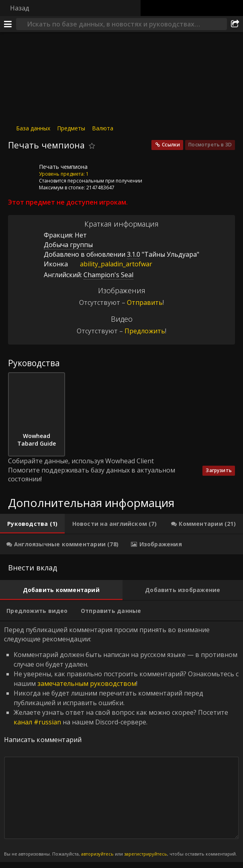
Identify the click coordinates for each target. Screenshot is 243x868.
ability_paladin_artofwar (110, 264)
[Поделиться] (235, 24)
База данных (33, 128)
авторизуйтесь (97, 854)
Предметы (71, 128)
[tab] (32, 524)
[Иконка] (22, 173)
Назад (20, 8)
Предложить (145, 331)
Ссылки (171, 145)
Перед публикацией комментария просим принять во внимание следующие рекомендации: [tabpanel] (121, 741)
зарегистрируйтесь (146, 854)
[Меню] (8, 24)
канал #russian (37, 722)
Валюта (103, 128)
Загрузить (219, 470)
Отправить (145, 302)
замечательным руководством (87, 683)
